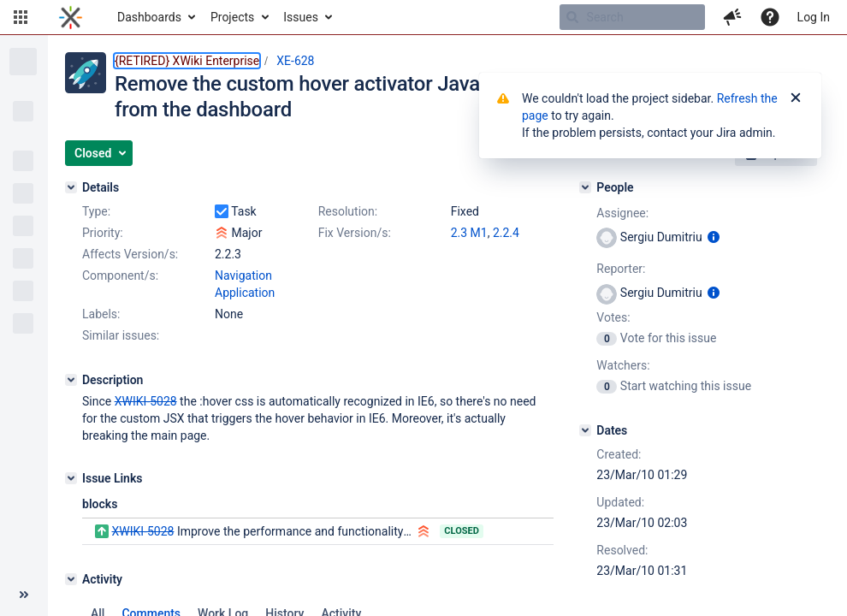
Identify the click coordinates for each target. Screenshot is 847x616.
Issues (301, 17)
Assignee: (622, 213)
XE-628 (295, 61)
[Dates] (585, 430)
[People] (585, 187)
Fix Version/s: (355, 233)
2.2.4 (506, 233)
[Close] (796, 98)
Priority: (103, 233)
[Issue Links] (71, 478)
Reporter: (621, 269)
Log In (814, 17)
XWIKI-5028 (142, 531)
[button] (21, 17)
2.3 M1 (469, 233)
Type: (96, 211)
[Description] (71, 380)
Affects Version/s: (130, 254)
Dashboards (149, 17)
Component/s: (120, 275)
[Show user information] (714, 237)
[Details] (71, 187)
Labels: (101, 314)
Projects (232, 17)
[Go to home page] (71, 17)
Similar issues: (121, 335)
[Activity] (71, 579)
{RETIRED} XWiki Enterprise (187, 61)
